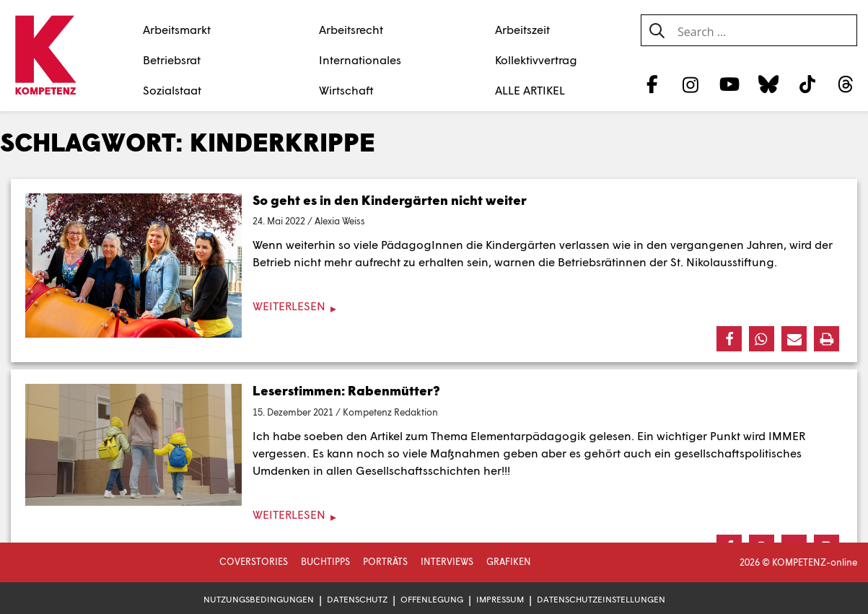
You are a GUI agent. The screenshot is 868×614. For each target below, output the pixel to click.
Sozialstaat (172, 90)
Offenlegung (432, 599)
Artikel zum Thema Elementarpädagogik (478, 435)
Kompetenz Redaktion (390, 412)
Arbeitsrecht (351, 29)
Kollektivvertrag (536, 60)
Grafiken (509, 561)
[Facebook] (652, 84)
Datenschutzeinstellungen (601, 599)
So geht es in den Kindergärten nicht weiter (390, 200)
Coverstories (254, 561)
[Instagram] (691, 84)
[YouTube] (730, 84)
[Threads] (846, 84)
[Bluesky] (768, 84)
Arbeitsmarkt (177, 29)
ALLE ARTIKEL (530, 90)
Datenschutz (357, 599)
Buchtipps (325, 561)
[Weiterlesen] (434, 306)
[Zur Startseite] (45, 56)
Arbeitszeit (522, 29)
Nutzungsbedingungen (259, 599)
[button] (729, 339)
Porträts (385, 561)
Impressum (500, 599)
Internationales (360, 60)
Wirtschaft (346, 90)
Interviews (447, 561)
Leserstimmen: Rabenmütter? (346, 390)
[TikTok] (807, 84)
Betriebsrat (172, 60)
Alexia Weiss (340, 221)
